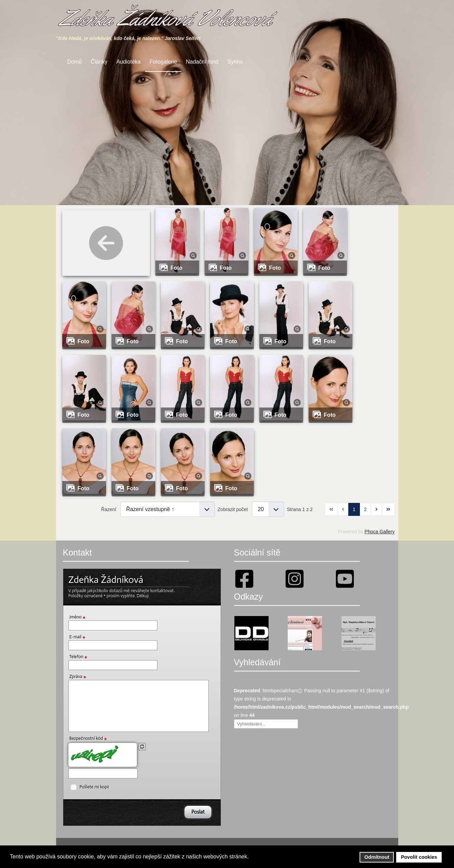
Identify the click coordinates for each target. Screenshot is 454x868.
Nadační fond (202, 62)
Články (99, 62)
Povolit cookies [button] (419, 857)
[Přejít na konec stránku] (388, 509)
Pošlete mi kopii (95, 787)
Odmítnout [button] (377, 857)
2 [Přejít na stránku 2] (365, 509)
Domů (75, 62)
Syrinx (235, 62)
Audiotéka (128, 62)
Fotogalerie (163, 62)
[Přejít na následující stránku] (377, 509)
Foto (176, 268)
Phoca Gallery (380, 532)
